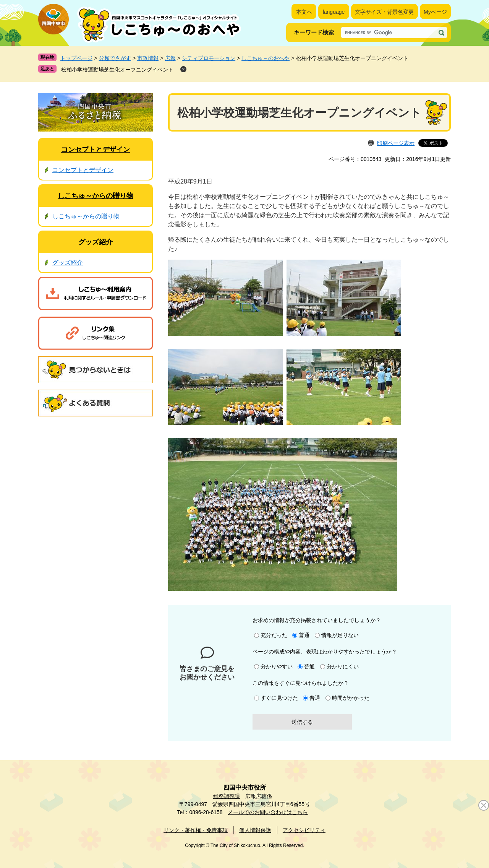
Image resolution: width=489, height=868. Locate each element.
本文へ (304, 12)
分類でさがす (115, 58)
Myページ (435, 12)
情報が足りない (340, 635)
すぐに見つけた (279, 698)
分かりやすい (277, 666)
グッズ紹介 (96, 242)
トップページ (76, 58)
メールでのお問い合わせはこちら (268, 812)
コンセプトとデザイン (96, 150)
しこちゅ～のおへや (266, 58)
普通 (304, 635)
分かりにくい (343, 666)
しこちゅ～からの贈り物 (96, 196)
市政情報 (148, 58)
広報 (170, 58)
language (334, 12)
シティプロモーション (209, 58)
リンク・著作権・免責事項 (196, 830)
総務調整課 (227, 796)
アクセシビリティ (304, 830)
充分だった (274, 635)
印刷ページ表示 (396, 143)
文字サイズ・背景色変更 (384, 12)
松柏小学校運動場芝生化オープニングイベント (117, 70)
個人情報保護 (255, 830)
